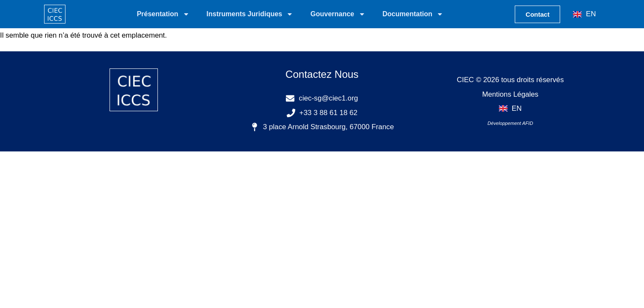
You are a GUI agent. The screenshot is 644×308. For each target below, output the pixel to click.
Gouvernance (338, 14)
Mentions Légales (510, 94)
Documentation (413, 14)
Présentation (163, 14)
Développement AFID (510, 123)
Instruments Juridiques (250, 14)
